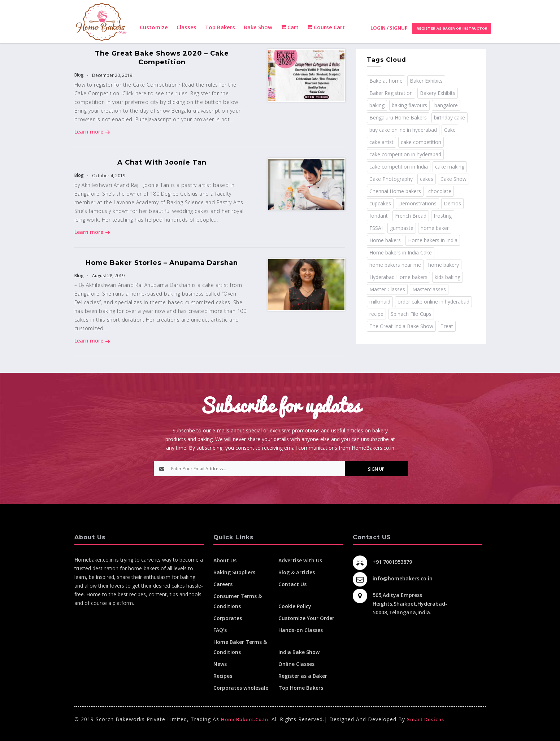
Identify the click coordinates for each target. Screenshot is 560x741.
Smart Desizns (426, 719)
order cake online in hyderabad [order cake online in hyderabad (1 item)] (433, 302)
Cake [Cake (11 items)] (450, 130)
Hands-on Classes (301, 630)
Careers (223, 584)
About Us (225, 560)
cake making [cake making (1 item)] (450, 167)
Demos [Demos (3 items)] (452, 203)
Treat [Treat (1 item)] (447, 326)
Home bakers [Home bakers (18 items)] (385, 240)
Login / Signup (389, 28)
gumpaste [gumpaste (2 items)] (402, 228)
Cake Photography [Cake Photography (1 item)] (391, 179)
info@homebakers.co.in (403, 578)
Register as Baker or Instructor (452, 28)
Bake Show (258, 27)
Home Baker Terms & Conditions (240, 647)
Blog (79, 75)
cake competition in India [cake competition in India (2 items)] (399, 167)
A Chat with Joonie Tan (162, 162)
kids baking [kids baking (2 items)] (448, 277)
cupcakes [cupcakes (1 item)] (380, 203)
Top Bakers (220, 27)
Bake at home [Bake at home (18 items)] (386, 81)
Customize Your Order (306, 618)
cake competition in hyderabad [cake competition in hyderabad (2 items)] (405, 154)
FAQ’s (220, 630)
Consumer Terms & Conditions (238, 601)
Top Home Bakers (301, 688)
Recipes (223, 676)
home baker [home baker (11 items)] (435, 228)
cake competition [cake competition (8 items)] (421, 142)
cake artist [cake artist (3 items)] (381, 142)
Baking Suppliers (234, 572)
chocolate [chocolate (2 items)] (440, 191)
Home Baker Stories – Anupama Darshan (162, 263)
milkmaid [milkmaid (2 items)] (380, 302)
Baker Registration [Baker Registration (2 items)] (391, 93)
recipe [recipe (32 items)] (376, 314)
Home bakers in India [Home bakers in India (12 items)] (433, 240)
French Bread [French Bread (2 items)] (411, 216)
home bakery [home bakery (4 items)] (444, 265)
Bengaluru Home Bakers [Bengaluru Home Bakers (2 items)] (398, 117)
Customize (154, 27)
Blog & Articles (297, 572)
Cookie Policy (295, 606)
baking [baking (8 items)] (377, 105)
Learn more (92, 132)
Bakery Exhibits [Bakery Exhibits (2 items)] (438, 93)
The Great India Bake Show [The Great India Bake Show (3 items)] (401, 326)
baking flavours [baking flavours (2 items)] (409, 105)
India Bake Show (299, 652)
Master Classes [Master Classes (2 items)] (387, 289)
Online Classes (296, 664)
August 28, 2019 (108, 276)
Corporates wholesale (241, 688)
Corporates (228, 618)
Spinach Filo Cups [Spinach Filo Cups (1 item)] (411, 314)
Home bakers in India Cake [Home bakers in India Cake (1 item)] (401, 252)
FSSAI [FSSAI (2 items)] (376, 228)
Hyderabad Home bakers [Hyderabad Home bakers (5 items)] (398, 277)
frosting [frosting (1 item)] (443, 216)
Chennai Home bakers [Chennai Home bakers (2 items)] (395, 191)
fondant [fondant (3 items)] (379, 216)
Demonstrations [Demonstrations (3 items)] (417, 203)
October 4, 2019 (108, 176)
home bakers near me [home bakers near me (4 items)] (395, 265)
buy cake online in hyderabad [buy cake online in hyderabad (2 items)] (403, 130)
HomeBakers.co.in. (245, 719)
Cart (290, 27)
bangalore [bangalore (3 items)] (446, 105)
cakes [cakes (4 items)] (427, 179)
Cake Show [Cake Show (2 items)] (453, 179)
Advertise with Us (300, 560)
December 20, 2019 (112, 75)
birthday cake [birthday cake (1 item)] (450, 117)
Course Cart (326, 27)
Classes (186, 27)
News (220, 664)
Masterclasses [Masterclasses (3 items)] (429, 289)
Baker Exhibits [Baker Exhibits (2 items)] (426, 81)
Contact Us (292, 584)
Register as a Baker (303, 676)
